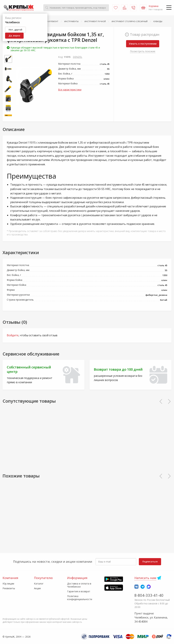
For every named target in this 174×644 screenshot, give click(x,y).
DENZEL (78, 57)
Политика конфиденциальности (80, 598)
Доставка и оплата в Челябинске (79, 585)
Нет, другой (15, 30)
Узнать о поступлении (143, 44)
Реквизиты (9, 588)
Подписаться (150, 562)
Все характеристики (70, 90)
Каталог (39, 584)
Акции (37, 588)
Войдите (13, 335)
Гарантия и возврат (79, 591)
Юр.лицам (8, 584)
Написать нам (145, 578)
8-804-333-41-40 (149, 595)
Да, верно (14, 36)
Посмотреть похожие (143, 51)
